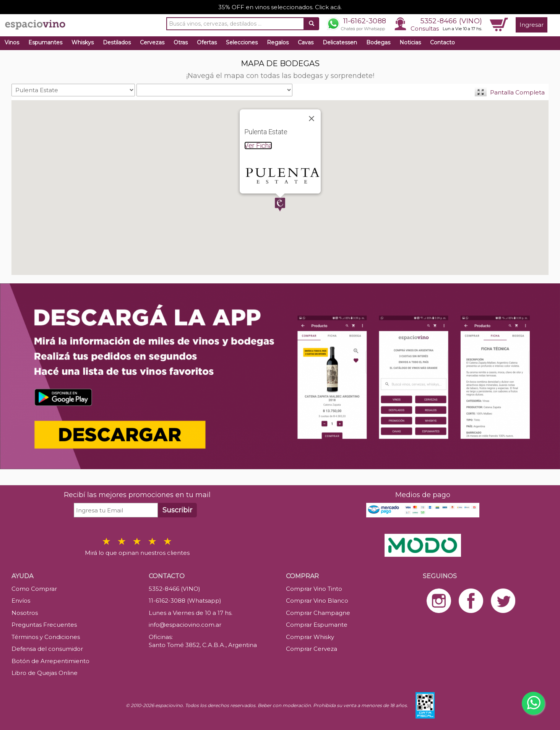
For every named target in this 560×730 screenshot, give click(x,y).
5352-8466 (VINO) (451, 21)
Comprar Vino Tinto (314, 589)
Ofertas (207, 42)
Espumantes (45, 42)
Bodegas (378, 42)
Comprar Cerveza (312, 649)
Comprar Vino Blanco (317, 601)
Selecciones (242, 42)
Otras (181, 42)
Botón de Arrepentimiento (50, 661)
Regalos (278, 42)
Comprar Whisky (310, 637)
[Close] (312, 119)
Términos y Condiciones (46, 637)
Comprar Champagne (318, 613)
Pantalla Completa (517, 92)
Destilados (117, 42)
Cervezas (152, 42)
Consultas (425, 28)
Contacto (442, 42)
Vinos (12, 42)
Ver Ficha (258, 146)
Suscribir (177, 510)
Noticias (410, 42)
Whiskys (83, 42)
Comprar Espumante (317, 625)
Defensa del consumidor (47, 649)
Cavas (306, 42)
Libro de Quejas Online (45, 673)
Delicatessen (340, 42)
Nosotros (25, 613)
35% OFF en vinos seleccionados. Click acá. (280, 7)
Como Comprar (34, 589)
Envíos (21, 601)
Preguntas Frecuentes (44, 625)
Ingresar (532, 25)
